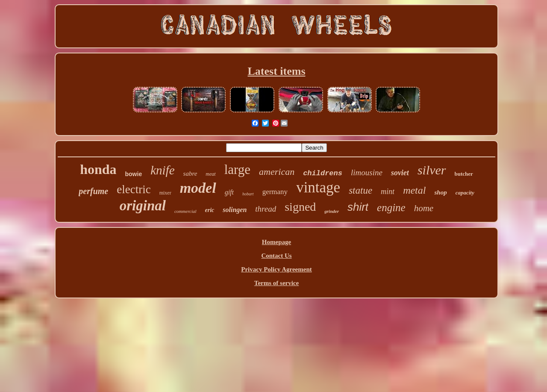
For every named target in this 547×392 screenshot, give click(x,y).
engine (391, 208)
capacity (465, 193)
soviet (400, 173)
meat (210, 174)
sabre (190, 174)
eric (210, 210)
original (143, 206)
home (424, 208)
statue (360, 190)
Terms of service (276, 283)
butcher (464, 174)
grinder (332, 211)
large (237, 169)
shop (440, 192)
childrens (323, 173)
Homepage (276, 242)
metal (414, 190)
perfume (93, 191)
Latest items (276, 71)
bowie (134, 174)
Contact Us (276, 256)
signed (300, 207)
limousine (367, 172)
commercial (185, 211)
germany (275, 192)
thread (266, 209)
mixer (165, 193)
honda (98, 169)
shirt (358, 207)
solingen (235, 210)
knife (162, 170)
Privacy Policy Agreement (276, 269)
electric (134, 189)
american (277, 172)
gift (229, 192)
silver (432, 170)
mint (388, 192)
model (198, 188)
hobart (248, 194)
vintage (318, 187)
